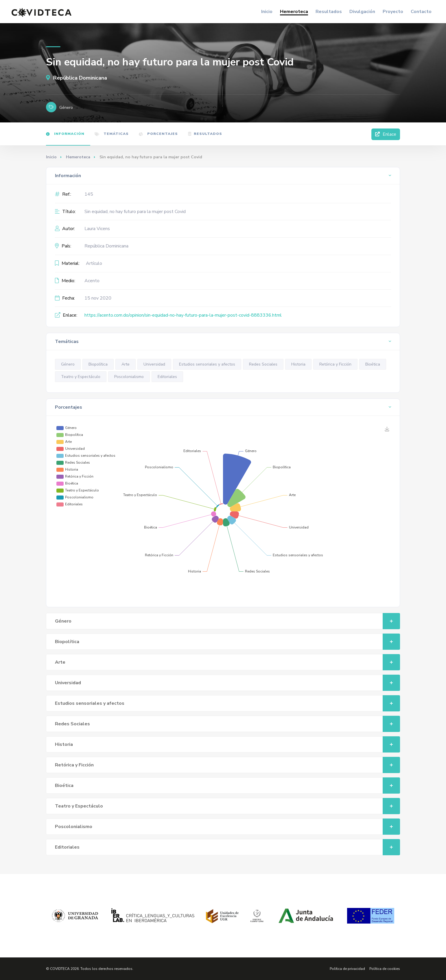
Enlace (386, 134)
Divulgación (362, 12)
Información (65, 134)
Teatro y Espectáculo (81, 377)
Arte (126, 364)
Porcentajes (158, 134)
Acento (92, 281)
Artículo (94, 263)
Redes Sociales (263, 364)
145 (89, 194)
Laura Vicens (97, 229)
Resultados (329, 12)
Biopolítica (98, 364)
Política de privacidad (347, 969)
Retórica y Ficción (335, 364)
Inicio (267, 12)
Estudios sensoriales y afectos (207, 364)
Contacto (421, 12)
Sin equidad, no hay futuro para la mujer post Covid (135, 212)
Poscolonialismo (129, 377)
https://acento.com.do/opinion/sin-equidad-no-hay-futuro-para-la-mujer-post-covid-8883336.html (183, 315)
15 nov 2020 (98, 298)
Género (68, 364)
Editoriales (167, 377)
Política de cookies (385, 969)
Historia (298, 364)
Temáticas (112, 134)
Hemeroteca (294, 12)
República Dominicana (77, 78)
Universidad (154, 364)
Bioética (373, 364)
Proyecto (393, 12)
